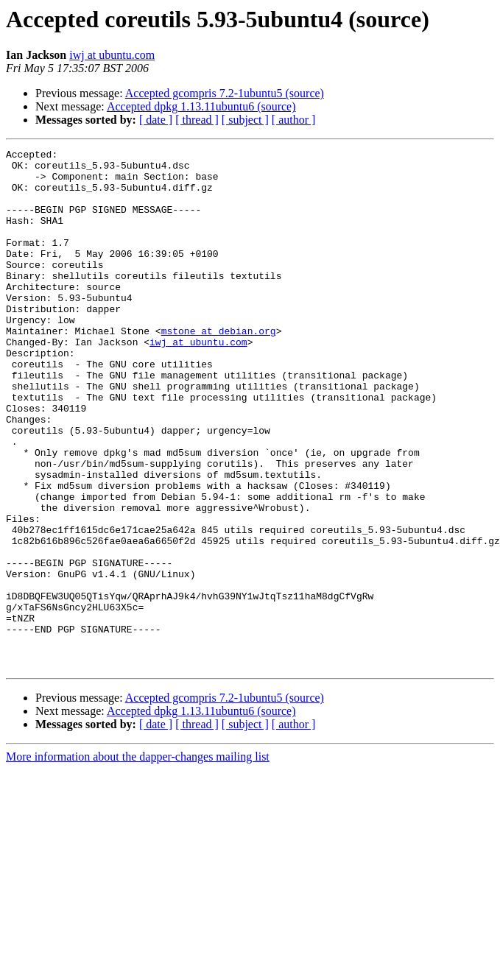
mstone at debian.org (219, 368)
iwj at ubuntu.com (112, 55)
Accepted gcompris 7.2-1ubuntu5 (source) (225, 93)
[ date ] (156, 120)
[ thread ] (197, 120)
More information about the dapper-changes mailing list (138, 860)
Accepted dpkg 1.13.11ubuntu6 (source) (201, 106)
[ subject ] (245, 120)
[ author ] (294, 120)
